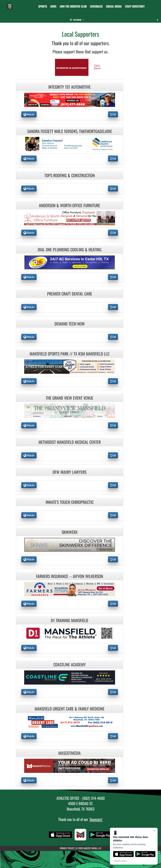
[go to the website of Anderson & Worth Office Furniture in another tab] (70, 218)
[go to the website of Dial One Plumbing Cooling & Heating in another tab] (70, 262)
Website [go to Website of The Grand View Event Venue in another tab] (29, 425)
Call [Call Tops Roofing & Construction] (113, 188)
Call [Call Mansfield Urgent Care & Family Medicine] (113, 736)
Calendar (77, 20)
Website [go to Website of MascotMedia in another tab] (29, 780)
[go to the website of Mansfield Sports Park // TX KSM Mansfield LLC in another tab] (70, 366)
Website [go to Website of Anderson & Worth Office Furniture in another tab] (29, 233)
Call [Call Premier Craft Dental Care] (113, 307)
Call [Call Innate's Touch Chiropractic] (113, 515)
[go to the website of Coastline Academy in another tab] (70, 677)
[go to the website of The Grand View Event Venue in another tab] (70, 410)
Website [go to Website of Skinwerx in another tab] (29, 559)
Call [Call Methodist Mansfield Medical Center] (113, 455)
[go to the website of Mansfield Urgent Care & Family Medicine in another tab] (70, 721)
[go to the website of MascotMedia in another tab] (70, 765)
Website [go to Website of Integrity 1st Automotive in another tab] (29, 114)
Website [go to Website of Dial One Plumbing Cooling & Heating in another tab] (29, 277)
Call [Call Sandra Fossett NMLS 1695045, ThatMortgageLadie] (113, 158)
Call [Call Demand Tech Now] (113, 337)
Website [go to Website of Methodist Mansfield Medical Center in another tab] (29, 455)
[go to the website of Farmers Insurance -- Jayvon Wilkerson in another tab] (70, 589)
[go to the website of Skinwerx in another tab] (70, 544)
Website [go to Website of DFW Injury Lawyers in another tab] (29, 485)
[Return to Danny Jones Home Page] (10, 4)
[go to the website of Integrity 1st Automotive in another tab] (70, 99)
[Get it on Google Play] (145, 854)
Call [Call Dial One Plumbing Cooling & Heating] (113, 277)
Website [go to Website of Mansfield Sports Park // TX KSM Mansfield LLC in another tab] (29, 381)
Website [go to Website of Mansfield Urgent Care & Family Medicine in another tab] (29, 736)
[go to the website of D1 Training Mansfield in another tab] (70, 633)
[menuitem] (53, 6)
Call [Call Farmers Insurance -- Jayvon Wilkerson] (113, 604)
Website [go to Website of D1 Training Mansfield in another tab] (29, 648)
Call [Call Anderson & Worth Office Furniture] (113, 233)
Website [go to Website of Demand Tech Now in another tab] (29, 337)
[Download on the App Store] (123, 854)
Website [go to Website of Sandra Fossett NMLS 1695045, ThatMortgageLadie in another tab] (29, 158)
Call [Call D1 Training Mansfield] (113, 648)
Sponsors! (96, 819)
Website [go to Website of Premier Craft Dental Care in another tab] (29, 307)
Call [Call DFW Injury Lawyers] (113, 485)
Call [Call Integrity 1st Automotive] (113, 114)
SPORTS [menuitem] (43, 6)
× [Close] (154, 831)
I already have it (120, 861)
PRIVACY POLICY (67, 848)
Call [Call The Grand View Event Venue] (113, 425)
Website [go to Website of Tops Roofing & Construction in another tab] (29, 188)
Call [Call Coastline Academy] (113, 692)
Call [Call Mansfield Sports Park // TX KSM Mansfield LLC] (113, 381)
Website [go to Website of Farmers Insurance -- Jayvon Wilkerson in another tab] (29, 604)
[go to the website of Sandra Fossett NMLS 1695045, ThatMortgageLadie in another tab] (70, 144)
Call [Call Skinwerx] (113, 559)
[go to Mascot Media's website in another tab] (80, 67)
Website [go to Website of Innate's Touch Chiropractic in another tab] (29, 515)
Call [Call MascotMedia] (113, 780)
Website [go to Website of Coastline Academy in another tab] (29, 692)
